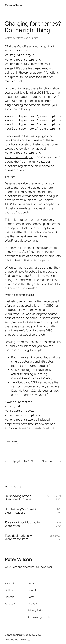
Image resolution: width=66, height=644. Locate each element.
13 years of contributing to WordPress (22, 522)
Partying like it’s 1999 (21, 459)
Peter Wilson (13, 5)
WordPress (12, 439)
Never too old (50, 459)
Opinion (34, 38)
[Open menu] (59, 5)
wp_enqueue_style (19, 156)
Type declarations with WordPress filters (20, 535)
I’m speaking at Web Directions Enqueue (18, 496)
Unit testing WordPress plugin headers (21, 509)
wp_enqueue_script (20, 152)
